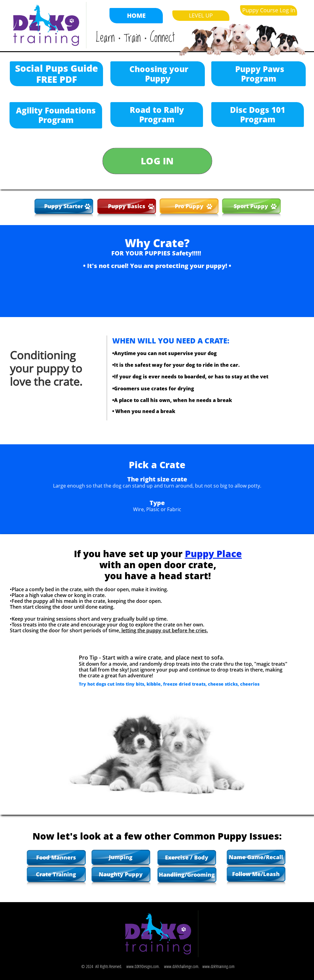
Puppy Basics (127, 206)
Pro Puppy (189, 206)
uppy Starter (65, 206)
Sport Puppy (252, 206)
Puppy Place (213, 554)
